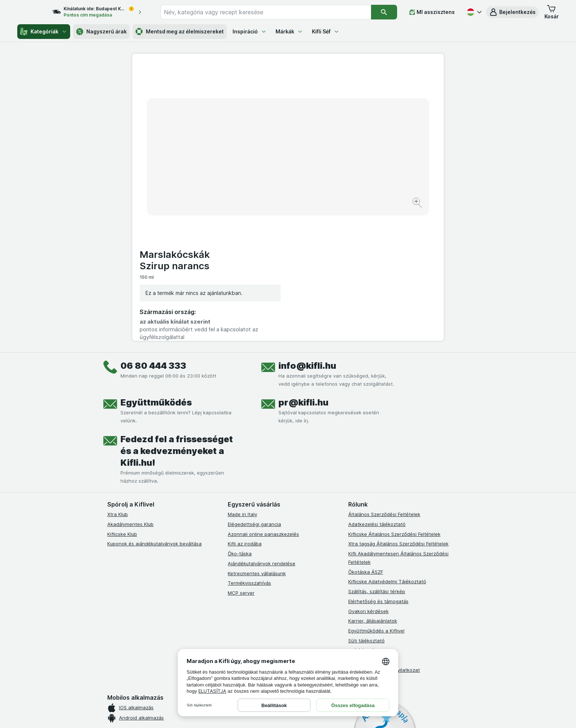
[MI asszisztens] (432, 12)
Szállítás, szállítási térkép (377, 457)
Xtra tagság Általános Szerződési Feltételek (398, 410)
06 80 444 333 (153, 232)
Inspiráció (250, 31)
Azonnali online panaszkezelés (263, 400)
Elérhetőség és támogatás (378, 467)
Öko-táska (240, 419)
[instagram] (250, 574)
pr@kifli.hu (303, 268)
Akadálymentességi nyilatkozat (384, 536)
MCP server (241, 459)
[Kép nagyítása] (262, 180)
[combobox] (272, 12)
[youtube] (267, 574)
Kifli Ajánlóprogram (370, 546)
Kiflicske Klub (122, 400)
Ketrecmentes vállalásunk (257, 439)
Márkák (289, 31)
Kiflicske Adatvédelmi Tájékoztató (387, 447)
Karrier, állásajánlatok (373, 487)
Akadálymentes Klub (130, 390)
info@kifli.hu (307, 232)
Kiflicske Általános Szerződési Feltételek (394, 400)
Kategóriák (44, 32)
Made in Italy (242, 380)
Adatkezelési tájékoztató (377, 390)
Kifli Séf (326, 31)
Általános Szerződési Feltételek (384, 380)
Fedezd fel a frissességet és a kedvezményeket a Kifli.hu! (177, 317)
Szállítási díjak (364, 516)
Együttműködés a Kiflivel (376, 497)
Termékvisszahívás (249, 449)
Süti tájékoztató (366, 507)
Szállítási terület (366, 526)
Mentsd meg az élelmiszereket (180, 32)
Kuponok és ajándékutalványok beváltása (154, 410)
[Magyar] (474, 12)
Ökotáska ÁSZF (366, 438)
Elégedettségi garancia (254, 390)
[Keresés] (384, 12)
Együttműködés (156, 268)
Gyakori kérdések (368, 477)
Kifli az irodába (245, 410)
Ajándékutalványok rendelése (262, 429)
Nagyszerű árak (101, 32)
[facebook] (232, 574)
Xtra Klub (118, 380)
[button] (512, 12)
